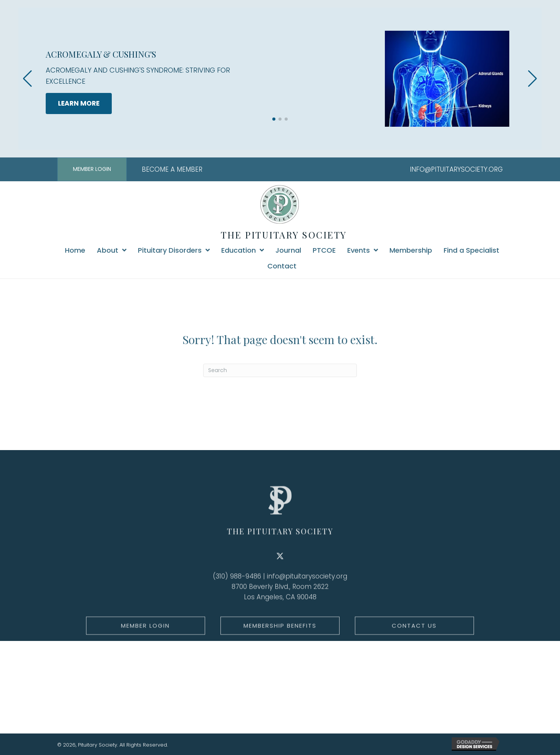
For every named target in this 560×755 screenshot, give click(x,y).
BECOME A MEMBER (172, 169)
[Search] (280, 370)
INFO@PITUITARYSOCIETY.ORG (456, 169)
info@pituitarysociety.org (307, 601)
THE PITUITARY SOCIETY (284, 235)
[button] (274, 119)
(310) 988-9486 (237, 601)
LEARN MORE (79, 103)
